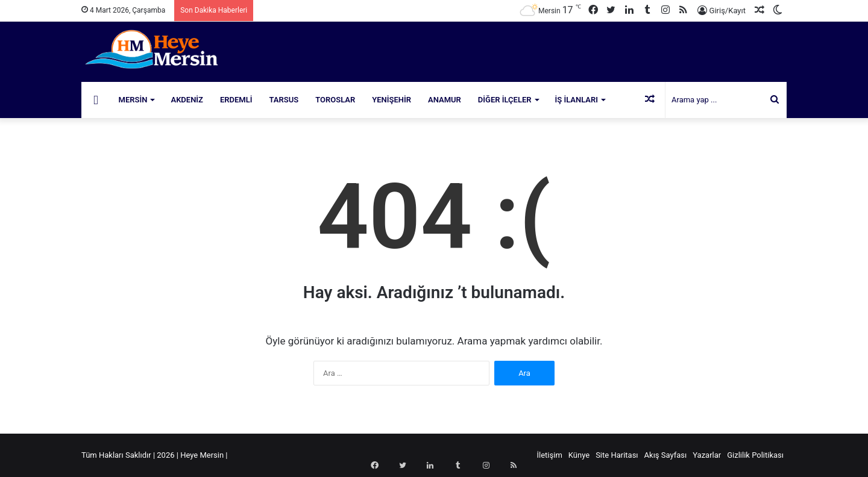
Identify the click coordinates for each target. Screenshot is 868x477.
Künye (579, 455)
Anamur (445, 100)
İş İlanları (577, 100)
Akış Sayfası (666, 455)
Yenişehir (392, 100)
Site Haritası (617, 455)
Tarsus (284, 100)
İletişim (550, 455)
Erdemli (236, 100)
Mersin (133, 100)
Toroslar (335, 100)
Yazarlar (707, 455)
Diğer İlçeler (505, 100)
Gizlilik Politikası (755, 455)
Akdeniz (187, 100)
